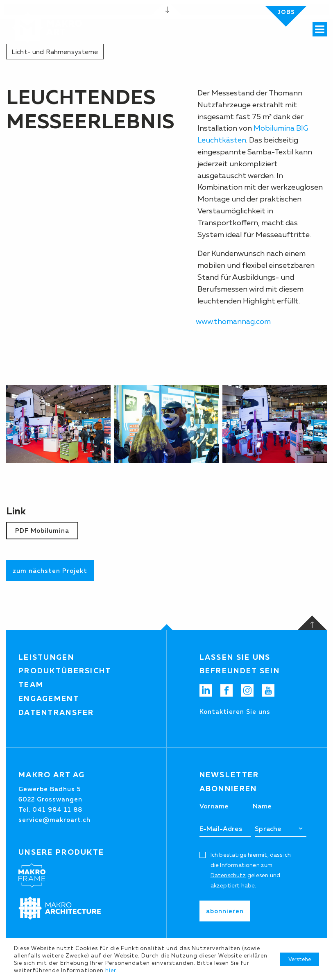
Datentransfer (56, 713)
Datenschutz (228, 875)
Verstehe (300, 959)
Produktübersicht (65, 671)
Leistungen (46, 657)
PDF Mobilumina (42, 531)
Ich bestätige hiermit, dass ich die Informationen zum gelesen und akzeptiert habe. (251, 870)
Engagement (49, 699)
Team (31, 685)
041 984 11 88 (57, 809)
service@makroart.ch (54, 820)
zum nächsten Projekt (50, 571)
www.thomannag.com (233, 321)
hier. (111, 970)
